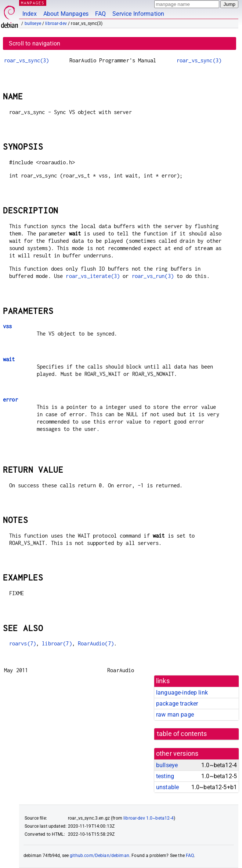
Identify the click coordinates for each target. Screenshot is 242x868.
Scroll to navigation (35, 43)
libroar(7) (57, 643)
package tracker (177, 704)
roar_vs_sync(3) (26, 60)
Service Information (138, 14)
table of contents (182, 734)
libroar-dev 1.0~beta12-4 (149, 818)
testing (165, 776)
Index (30, 14)
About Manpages (66, 14)
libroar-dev (56, 23)
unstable (167, 787)
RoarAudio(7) (96, 643)
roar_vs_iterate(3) (93, 276)
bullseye (33, 23)
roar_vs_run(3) (153, 276)
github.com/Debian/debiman (100, 856)
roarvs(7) (23, 643)
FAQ (100, 14)
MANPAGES (33, 3)
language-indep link (182, 693)
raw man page (175, 715)
